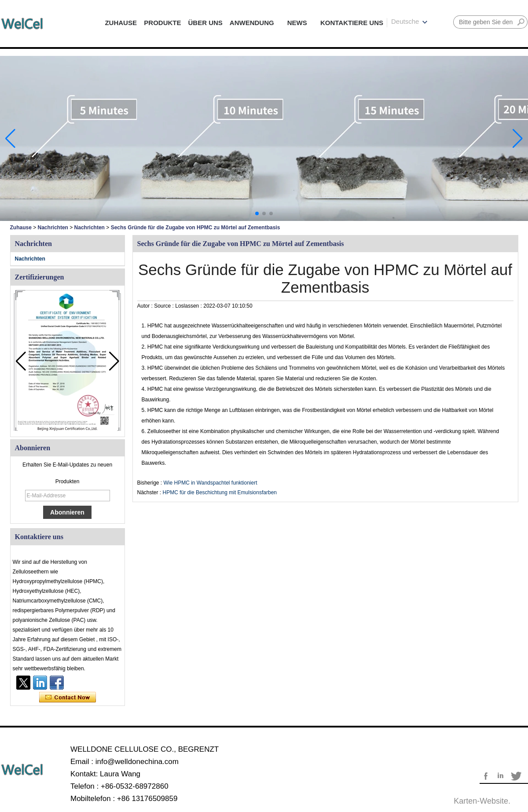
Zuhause (21, 228)
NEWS (297, 23)
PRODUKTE (162, 23)
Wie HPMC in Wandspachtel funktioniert (211, 483)
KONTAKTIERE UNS (352, 23)
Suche (521, 22)
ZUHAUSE (121, 23)
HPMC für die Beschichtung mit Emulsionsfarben (220, 492)
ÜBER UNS (205, 23)
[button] (257, 213)
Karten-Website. (482, 801)
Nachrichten (53, 228)
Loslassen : (189, 306)
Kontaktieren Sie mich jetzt (68, 698)
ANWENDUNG (252, 23)
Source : (165, 306)
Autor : (146, 306)
